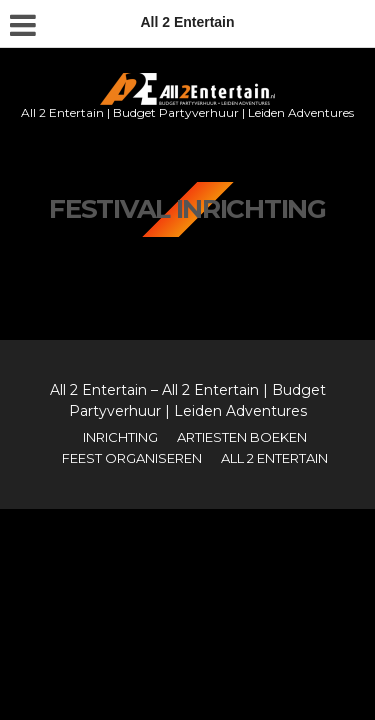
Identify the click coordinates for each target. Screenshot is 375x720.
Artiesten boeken (242, 437)
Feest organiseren (132, 458)
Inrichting (120, 437)
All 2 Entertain (274, 458)
